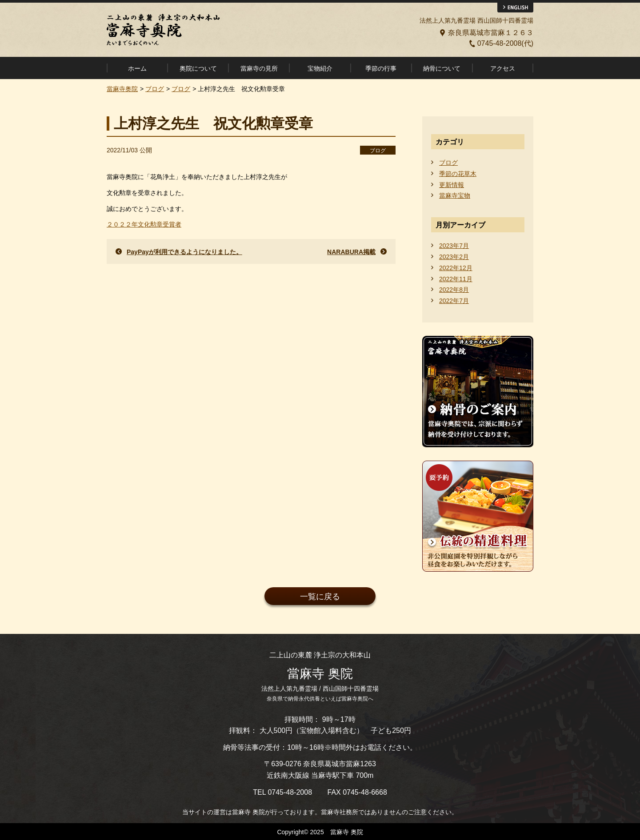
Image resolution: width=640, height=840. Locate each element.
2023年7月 (454, 246)
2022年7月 (454, 301)
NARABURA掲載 (351, 252)
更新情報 (452, 185)
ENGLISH (515, 8)
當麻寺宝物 (455, 195)
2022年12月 (456, 268)
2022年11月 (456, 279)
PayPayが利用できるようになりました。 (184, 252)
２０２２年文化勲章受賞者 (144, 224)
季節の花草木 (458, 174)
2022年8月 (454, 290)
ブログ (378, 151)
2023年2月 (454, 257)
